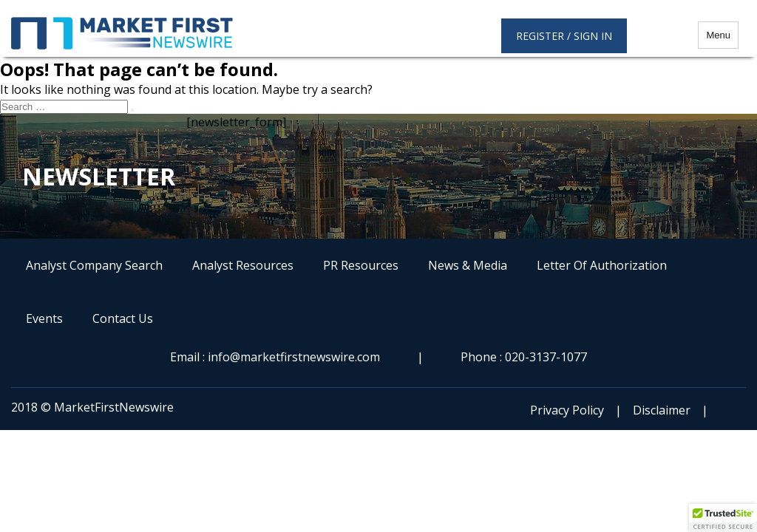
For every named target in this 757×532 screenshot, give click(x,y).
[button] (723, 518)
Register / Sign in (564, 36)
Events (44, 318)
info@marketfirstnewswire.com (294, 357)
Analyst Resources (243, 265)
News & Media (468, 265)
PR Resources (361, 265)
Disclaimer (662, 410)
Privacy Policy (567, 410)
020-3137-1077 (546, 357)
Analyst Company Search (94, 265)
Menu (718, 35)
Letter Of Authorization (602, 265)
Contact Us (123, 318)
